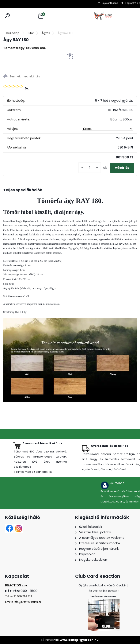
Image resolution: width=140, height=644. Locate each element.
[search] (7, 16)
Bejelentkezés (110, 3)
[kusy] (90, 168)
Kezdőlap (13, 33)
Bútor (30, 33)
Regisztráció (133, 3)
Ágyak (46, 33)
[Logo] (103, 16)
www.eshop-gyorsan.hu (79, 640)
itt (51, 472)
